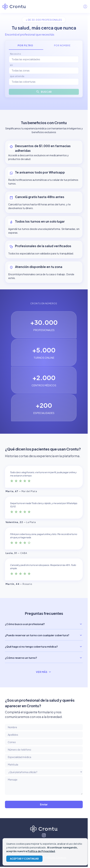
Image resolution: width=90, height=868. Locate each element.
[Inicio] (44, 829)
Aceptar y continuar (24, 859)
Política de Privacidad (41, 851)
